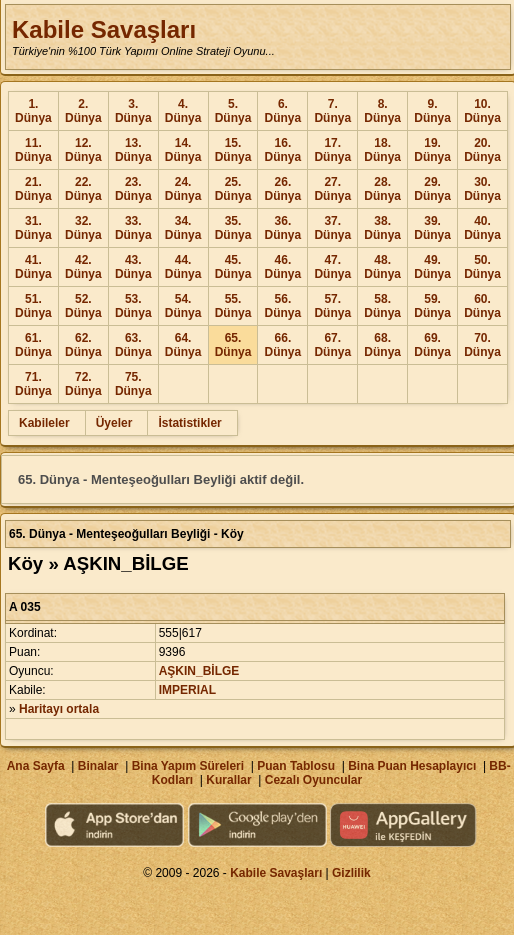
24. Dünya (183, 189)
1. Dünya (33, 111)
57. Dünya (332, 306)
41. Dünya (33, 267)
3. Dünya (133, 111)
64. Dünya (183, 345)
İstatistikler (189, 423)
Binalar (98, 766)
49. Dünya (432, 267)
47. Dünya (332, 267)
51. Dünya (33, 306)
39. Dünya (432, 228)
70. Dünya (482, 345)
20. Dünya (482, 150)
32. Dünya (83, 228)
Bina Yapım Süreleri (188, 766)
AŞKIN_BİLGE (199, 671)
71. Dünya (33, 384)
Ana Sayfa (36, 766)
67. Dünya (332, 345)
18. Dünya (382, 150)
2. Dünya (83, 111)
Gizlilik (351, 873)
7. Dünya (332, 111)
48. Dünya (382, 267)
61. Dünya (33, 345)
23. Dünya (133, 189)
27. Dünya (332, 189)
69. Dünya (432, 345)
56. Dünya (283, 306)
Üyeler (114, 423)
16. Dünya (283, 150)
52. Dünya (83, 306)
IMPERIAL (187, 690)
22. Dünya (83, 189)
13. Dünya (133, 150)
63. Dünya (133, 345)
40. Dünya (482, 228)
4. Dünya (183, 111)
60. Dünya (482, 306)
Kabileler (44, 423)
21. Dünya (33, 189)
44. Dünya (183, 267)
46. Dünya (283, 267)
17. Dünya (332, 150)
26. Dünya (283, 189)
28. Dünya (382, 189)
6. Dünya (283, 111)
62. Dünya (83, 345)
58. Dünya (382, 306)
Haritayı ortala (59, 709)
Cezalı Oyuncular (313, 780)
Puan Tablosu (296, 766)
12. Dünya (83, 150)
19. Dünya (432, 150)
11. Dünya (33, 150)
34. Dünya (183, 228)
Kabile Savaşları (104, 29)
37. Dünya (332, 228)
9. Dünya (432, 111)
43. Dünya (133, 267)
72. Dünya (83, 384)
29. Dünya (432, 189)
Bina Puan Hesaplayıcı (412, 766)
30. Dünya (482, 189)
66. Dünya (283, 345)
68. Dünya (382, 345)
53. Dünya (133, 306)
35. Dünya (233, 228)
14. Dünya (183, 150)
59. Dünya (432, 306)
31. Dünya (33, 228)
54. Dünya (183, 306)
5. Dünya (233, 111)
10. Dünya (482, 111)
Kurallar (228, 780)
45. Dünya (233, 267)
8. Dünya (382, 111)
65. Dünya (233, 345)
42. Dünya (83, 267)
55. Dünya (233, 306)
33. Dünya (133, 228)
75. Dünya (133, 384)
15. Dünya (233, 150)
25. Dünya (233, 189)
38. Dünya (382, 228)
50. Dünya (482, 267)
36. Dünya (283, 228)
